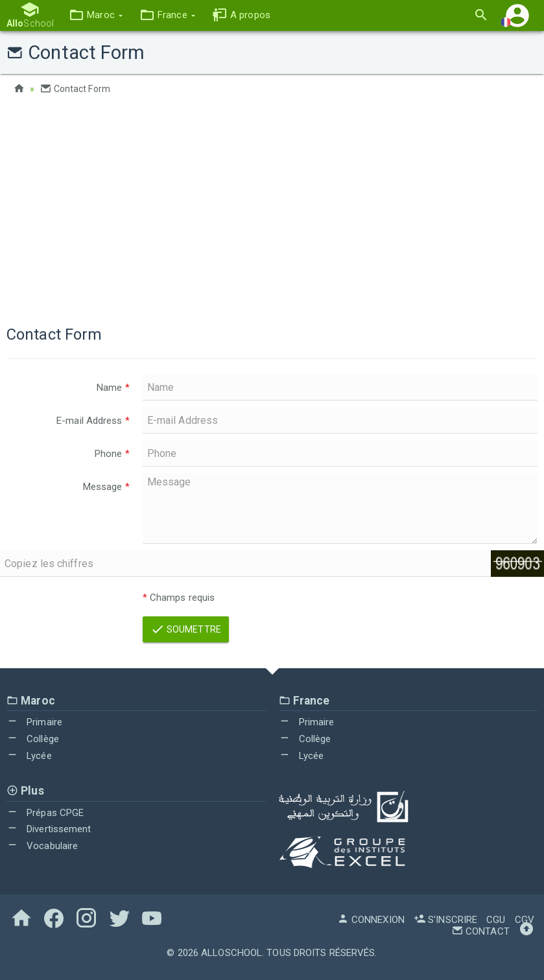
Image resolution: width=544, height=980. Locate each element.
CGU (496, 920)
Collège (33, 739)
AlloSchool (231, 953)
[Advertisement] (272, 207)
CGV (525, 920)
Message (106, 487)
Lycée (29, 756)
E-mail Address (93, 421)
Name (113, 388)
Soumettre (186, 629)
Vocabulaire (42, 846)
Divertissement (49, 829)
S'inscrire (445, 920)
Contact (480, 931)
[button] (96, 15)
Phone (112, 454)
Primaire (34, 722)
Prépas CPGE (45, 813)
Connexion (371, 920)
